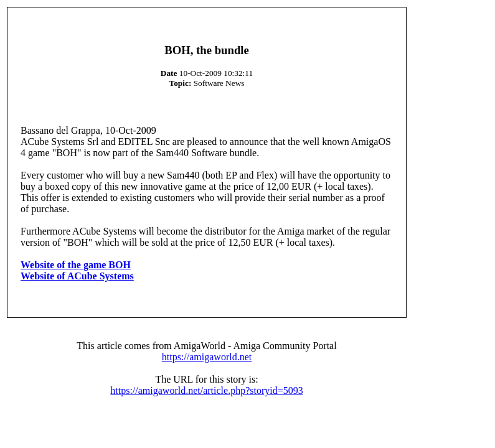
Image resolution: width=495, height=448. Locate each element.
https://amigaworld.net (207, 357)
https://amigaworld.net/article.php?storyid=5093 (206, 390)
